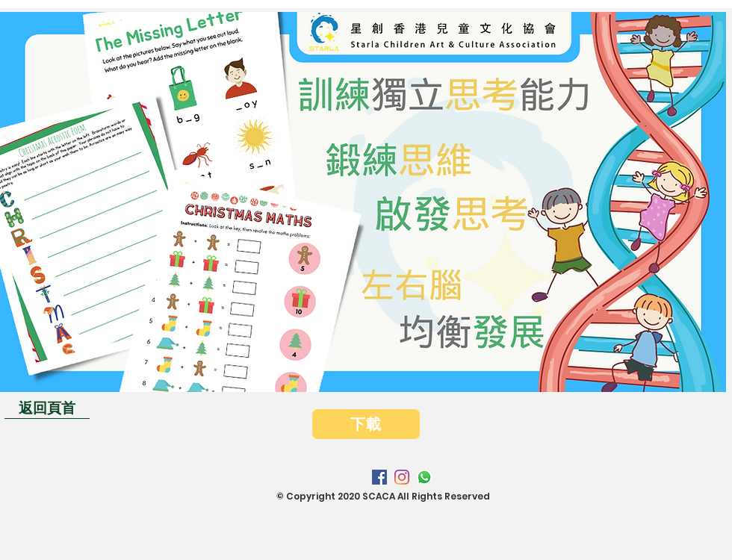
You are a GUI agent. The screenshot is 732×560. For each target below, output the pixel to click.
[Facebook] (379, 477)
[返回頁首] (47, 407)
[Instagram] (402, 477)
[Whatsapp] (424, 477)
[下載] (366, 424)
